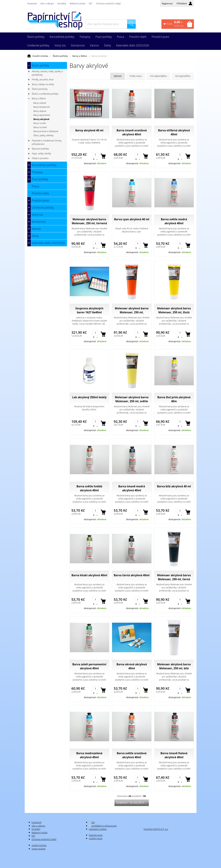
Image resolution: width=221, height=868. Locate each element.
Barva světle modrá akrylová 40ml (174, 221)
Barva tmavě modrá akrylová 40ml (132, 488)
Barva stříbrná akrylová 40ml (174, 132)
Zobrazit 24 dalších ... (132, 803)
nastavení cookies (98, 829)
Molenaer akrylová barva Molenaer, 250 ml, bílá (174, 666)
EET (91, 3)
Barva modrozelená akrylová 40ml (89, 755)
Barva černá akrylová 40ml (132, 575)
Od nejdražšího (183, 76)
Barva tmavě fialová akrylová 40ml (174, 755)
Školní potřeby (60, 56)
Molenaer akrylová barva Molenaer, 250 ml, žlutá (174, 310)
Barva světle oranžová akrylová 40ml (132, 755)
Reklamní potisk (77, 3)
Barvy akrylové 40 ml (89, 130)
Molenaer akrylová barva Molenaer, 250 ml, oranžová (132, 310)
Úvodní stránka (40, 56)
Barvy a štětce (80, 56)
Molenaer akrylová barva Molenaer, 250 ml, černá (174, 577)
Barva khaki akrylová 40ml (89, 575)
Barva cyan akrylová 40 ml (132, 219)
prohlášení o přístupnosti (104, 826)
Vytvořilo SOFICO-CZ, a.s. (156, 829)
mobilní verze (96, 838)
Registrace (167, 3)
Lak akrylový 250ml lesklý (89, 397)
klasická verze (96, 835)
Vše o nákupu (47, 3)
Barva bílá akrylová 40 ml (174, 486)
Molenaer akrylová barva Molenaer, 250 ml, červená (89, 221)
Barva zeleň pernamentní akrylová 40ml (89, 666)
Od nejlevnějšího (158, 76)
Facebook (32, 3)
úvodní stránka (39, 845)
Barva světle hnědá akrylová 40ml (89, 488)
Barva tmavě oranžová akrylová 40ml (132, 132)
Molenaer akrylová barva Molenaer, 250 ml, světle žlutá (132, 399)
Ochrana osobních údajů (108, 3)
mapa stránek (39, 849)
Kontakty (62, 3)
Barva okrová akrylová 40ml (132, 666)
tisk (93, 822)
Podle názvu (136, 76)
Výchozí (118, 76)
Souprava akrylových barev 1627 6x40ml (89, 310)
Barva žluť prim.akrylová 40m (174, 399)
